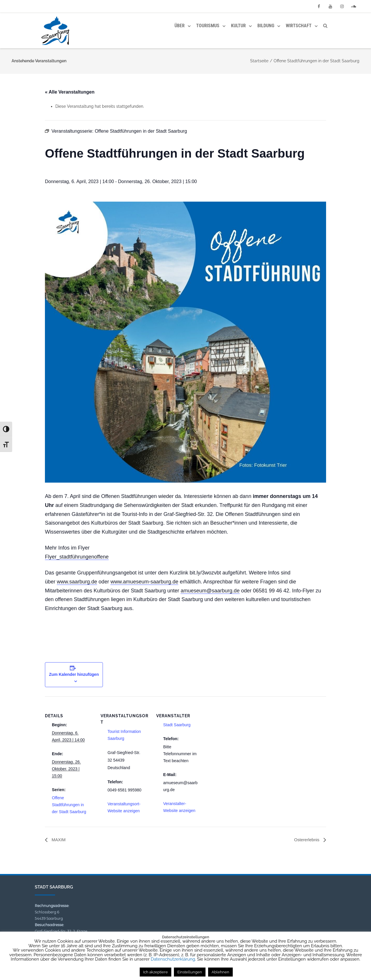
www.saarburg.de (77, 582)
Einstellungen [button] (190, 972)
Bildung (266, 26)
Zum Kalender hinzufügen (74, 674)
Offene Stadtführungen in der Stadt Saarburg (69, 805)
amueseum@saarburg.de (210, 591)
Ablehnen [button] (220, 972)
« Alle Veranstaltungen (70, 92)
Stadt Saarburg (177, 725)
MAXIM (59, 840)
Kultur (238, 26)
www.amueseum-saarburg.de (144, 582)
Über (180, 26)
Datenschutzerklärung (173, 959)
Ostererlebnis (306, 840)
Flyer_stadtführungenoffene (77, 557)
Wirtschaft (299, 26)
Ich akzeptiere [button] (156, 972)
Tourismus (208, 26)
